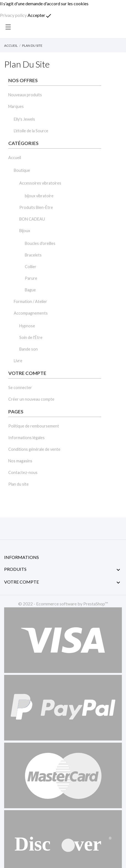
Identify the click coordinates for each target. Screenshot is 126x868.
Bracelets (33, 255)
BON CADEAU (32, 219)
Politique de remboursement (34, 426)
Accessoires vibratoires (40, 183)
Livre (18, 361)
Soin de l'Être (31, 337)
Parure (31, 278)
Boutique (22, 170)
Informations (22, 557)
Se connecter (20, 388)
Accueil (15, 158)
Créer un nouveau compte (31, 399)
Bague (30, 290)
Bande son (29, 349)
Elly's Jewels (24, 119)
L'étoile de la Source (31, 131)
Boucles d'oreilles (40, 243)
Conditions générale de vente (34, 449)
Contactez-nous (23, 472)
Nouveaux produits (25, 95)
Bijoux (25, 231)
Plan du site (18, 484)
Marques (16, 106)
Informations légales (26, 438)
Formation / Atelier (30, 301)
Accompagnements (31, 313)
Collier (31, 267)
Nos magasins (20, 461)
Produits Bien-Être (36, 207)
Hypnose (27, 326)
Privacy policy (13, 15)
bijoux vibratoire (39, 196)
